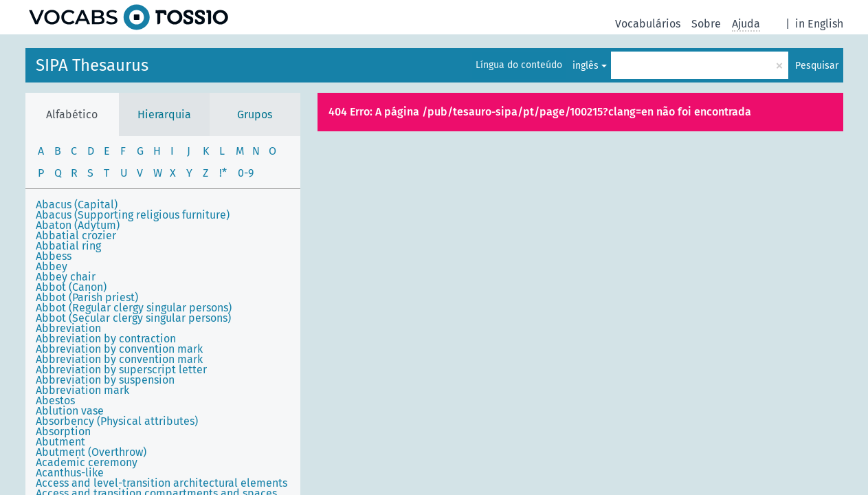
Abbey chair (66, 277)
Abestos (55, 400)
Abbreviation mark (82, 390)
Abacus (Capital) (77, 205)
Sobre (706, 24)
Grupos (255, 114)
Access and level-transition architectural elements (162, 483)
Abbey (52, 266)
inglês (586, 66)
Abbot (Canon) (71, 287)
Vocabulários (648, 24)
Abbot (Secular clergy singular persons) (133, 318)
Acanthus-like (70, 473)
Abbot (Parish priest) (87, 297)
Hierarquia (164, 114)
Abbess (54, 256)
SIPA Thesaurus (92, 65)
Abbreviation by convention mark (119, 349)
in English (819, 24)
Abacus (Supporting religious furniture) (133, 215)
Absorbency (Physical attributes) (117, 421)
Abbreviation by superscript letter (121, 370)
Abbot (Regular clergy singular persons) (134, 308)
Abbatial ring (68, 246)
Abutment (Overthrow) (91, 452)
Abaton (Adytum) (78, 225)
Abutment (60, 442)
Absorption (63, 431)
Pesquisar (817, 66)
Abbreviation (68, 328)
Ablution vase (70, 411)
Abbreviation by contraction (106, 339)
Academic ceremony (87, 462)
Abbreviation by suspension (105, 380)
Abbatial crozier (76, 235)
